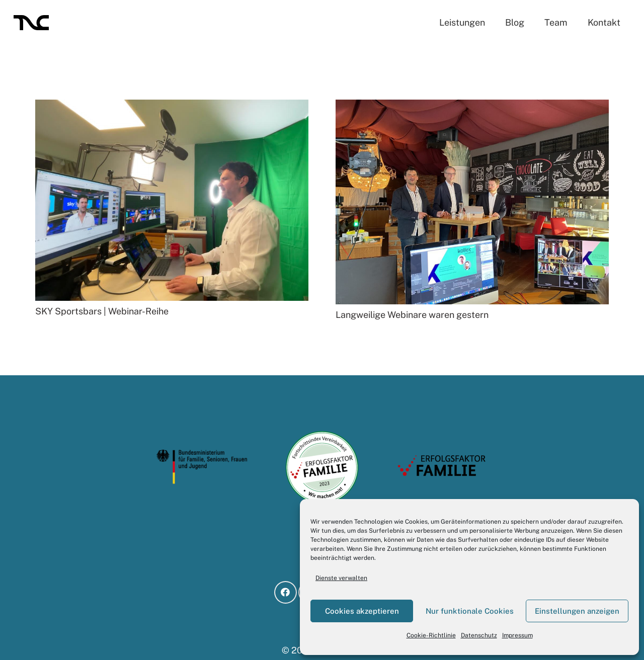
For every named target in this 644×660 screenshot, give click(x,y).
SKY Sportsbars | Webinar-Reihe (102, 311)
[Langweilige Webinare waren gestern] (472, 106)
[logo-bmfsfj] (202, 467)
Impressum (517, 635)
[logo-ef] (442, 467)
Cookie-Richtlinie (431, 635)
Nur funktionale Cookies (470, 611)
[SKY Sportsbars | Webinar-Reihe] (172, 106)
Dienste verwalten (341, 578)
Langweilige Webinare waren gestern (412, 315)
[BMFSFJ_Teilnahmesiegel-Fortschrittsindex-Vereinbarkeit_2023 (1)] (322, 467)
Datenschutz (479, 635)
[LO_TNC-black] (31, 23)
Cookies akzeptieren (362, 611)
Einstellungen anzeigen (577, 611)
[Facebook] (286, 592)
